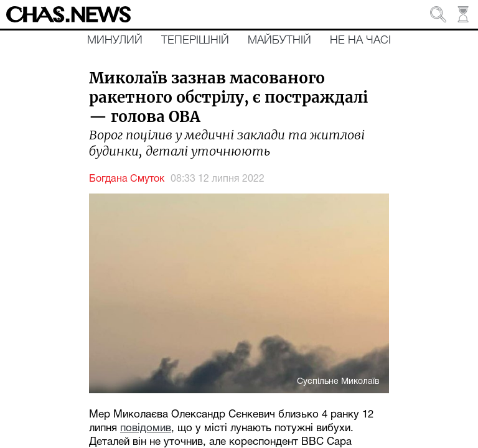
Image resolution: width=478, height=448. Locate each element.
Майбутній (279, 40)
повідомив (146, 428)
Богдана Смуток (127, 179)
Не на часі (360, 40)
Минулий (115, 40)
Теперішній (195, 40)
